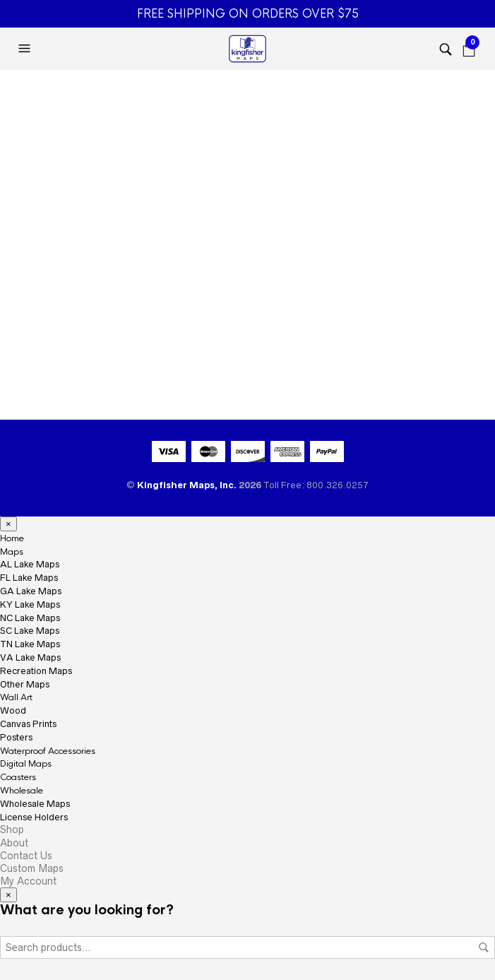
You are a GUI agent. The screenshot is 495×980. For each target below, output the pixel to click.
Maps (12, 552)
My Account (28, 881)
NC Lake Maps (30, 618)
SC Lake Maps (30, 631)
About (14, 843)
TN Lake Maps (30, 644)
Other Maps (25, 684)
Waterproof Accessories (48, 751)
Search (484, 947)
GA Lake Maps (31, 591)
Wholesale (22, 791)
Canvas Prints (28, 724)
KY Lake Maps (30, 604)
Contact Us (26, 856)
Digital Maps (26, 764)
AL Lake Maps (30, 564)
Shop (12, 830)
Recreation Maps (36, 671)
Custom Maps (32, 868)
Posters (16, 737)
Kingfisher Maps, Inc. (188, 485)
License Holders (34, 817)
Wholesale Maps (35, 804)
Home (12, 538)
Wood (13, 710)
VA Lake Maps (30, 657)
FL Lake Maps (29, 578)
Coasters (18, 777)
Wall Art (16, 697)
